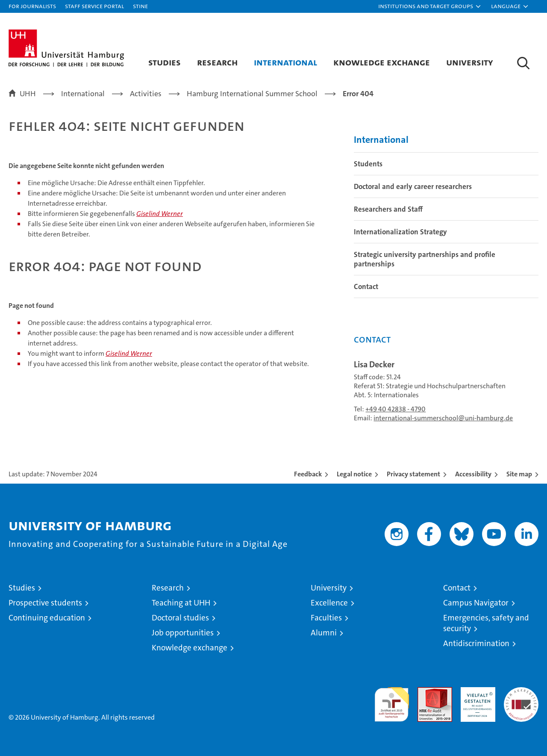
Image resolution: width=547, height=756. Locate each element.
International (285, 62)
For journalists (32, 6)
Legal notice (354, 474)
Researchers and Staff (388, 209)
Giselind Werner (160, 214)
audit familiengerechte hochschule (392, 701)
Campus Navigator (476, 603)
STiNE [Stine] (140, 6)
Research (217, 62)
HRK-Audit (476, 692)
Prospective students (45, 603)
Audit (426, 692)
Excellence (329, 603)
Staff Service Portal (94, 6)
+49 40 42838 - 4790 (396, 409)
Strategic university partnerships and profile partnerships (425, 259)
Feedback (308, 474)
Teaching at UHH (181, 603)
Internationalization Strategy (400, 232)
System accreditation (521, 696)
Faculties (326, 618)
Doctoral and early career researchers (413, 186)
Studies (165, 62)
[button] (430, 6)
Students (368, 164)
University (470, 62)
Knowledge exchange (382, 62)
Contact (366, 286)
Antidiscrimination (476, 643)
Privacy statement (413, 474)
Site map (519, 474)
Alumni (324, 633)
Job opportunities (183, 633)
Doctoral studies (180, 618)
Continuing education (47, 618)
